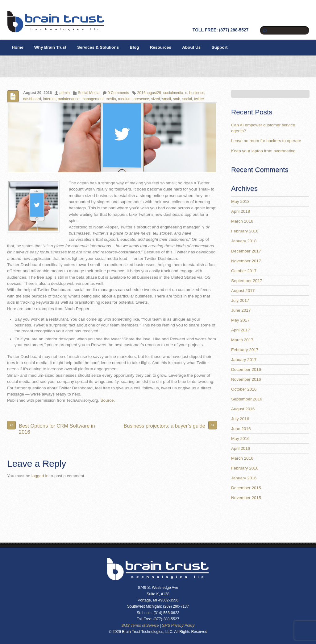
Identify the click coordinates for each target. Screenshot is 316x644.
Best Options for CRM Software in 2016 (51, 428)
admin (65, 93)
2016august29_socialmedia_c (162, 93)
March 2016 (242, 458)
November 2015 (246, 498)
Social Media (89, 93)
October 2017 (244, 271)
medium (125, 99)
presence (141, 99)
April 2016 (241, 448)
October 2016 (244, 389)
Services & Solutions (98, 47)
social (187, 99)
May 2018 (240, 201)
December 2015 (246, 488)
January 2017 (244, 360)
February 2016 (245, 468)
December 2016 (246, 369)
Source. (108, 400)
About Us (191, 47)
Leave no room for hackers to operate (266, 141)
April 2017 (241, 330)
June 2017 (241, 310)
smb (177, 99)
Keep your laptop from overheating (263, 151)
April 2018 (241, 211)
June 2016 (241, 429)
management (92, 99)
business (197, 93)
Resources (160, 47)
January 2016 (244, 478)
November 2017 (246, 261)
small (166, 99)
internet (50, 99)
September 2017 (247, 281)
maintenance (69, 99)
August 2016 (243, 409)
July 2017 (240, 300)
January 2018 (244, 241)
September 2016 (247, 399)
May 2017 (240, 320)
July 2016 (240, 419)
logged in (40, 476)
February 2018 (245, 231)
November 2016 (246, 379)
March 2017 (242, 340)
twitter (199, 99)
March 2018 (242, 221)
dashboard (32, 99)
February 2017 (245, 350)
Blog (134, 47)
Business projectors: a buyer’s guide (170, 425)
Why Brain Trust (50, 47)
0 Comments (118, 93)
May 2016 (240, 439)
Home (18, 47)
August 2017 (243, 291)
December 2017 (246, 251)
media (111, 99)
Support (219, 47)
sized (156, 99)
